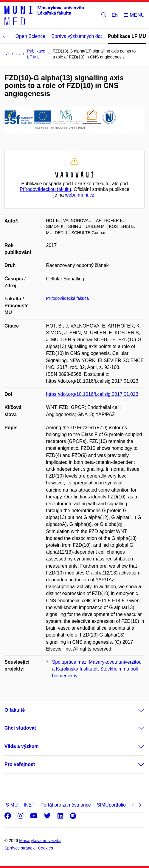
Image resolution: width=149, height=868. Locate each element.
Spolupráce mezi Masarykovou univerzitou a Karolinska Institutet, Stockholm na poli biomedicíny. (97, 669)
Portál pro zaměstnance (66, 805)
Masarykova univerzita (40, 841)
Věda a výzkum (22, 746)
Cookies (45, 848)
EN (115, 15)
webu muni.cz (80, 195)
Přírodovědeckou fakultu (45, 189)
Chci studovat (20, 728)
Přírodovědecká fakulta (67, 298)
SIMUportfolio (111, 805)
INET (29, 805)
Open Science (31, 36)
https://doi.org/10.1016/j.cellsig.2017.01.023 (92, 394)
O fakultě (15, 710)
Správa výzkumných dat (77, 36)
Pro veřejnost (20, 764)
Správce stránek (20, 848)
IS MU (11, 805)
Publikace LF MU (127, 36)
